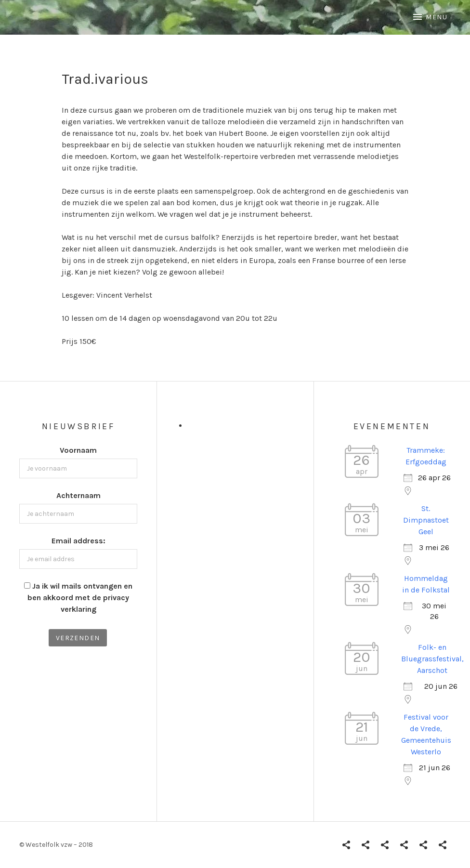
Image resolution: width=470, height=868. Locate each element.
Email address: (78, 541)
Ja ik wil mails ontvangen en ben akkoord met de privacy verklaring (80, 598)
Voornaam (78, 450)
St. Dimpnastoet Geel (426, 520)
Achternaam (78, 495)
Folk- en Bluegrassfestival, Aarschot (432, 659)
